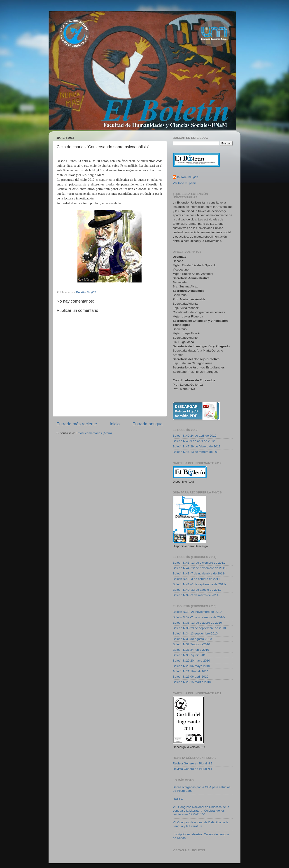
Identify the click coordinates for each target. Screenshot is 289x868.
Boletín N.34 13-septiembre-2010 (195, 633)
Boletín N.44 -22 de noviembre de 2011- (200, 568)
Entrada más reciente (77, 424)
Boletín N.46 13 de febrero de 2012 (197, 452)
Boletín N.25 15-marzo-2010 (192, 682)
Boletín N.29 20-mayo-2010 (191, 661)
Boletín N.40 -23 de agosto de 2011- (197, 590)
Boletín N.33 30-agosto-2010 (192, 639)
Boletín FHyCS (188, 177)
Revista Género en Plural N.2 (193, 763)
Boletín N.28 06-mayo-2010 (191, 666)
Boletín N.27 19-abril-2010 (191, 671)
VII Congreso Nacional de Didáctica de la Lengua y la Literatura (200, 824)
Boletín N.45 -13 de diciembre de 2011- (199, 563)
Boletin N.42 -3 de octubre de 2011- (197, 579)
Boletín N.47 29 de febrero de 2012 (197, 446)
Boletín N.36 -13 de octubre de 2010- (198, 623)
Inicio (115, 424)
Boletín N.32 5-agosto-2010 (191, 644)
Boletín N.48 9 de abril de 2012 (194, 441)
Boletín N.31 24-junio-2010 (191, 650)
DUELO (178, 799)
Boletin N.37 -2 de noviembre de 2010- (199, 617)
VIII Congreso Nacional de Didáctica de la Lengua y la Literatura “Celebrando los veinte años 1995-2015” (201, 811)
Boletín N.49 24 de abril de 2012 (195, 436)
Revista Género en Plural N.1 (193, 769)
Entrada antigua (148, 424)
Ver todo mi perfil (184, 183)
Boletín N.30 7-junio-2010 (190, 655)
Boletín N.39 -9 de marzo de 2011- (196, 595)
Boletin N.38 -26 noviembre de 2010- (198, 612)
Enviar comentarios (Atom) (94, 433)
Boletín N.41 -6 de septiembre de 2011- (199, 584)
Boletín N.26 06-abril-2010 (191, 677)
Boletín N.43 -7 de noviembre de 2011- (199, 573)
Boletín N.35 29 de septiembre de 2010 (199, 628)
